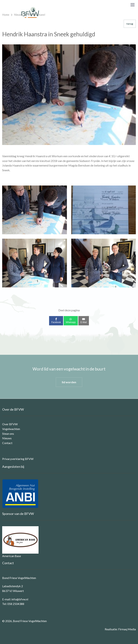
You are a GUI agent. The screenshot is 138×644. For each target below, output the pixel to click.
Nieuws (7, 438)
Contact (7, 443)
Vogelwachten (11, 429)
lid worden (69, 382)
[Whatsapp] (71, 321)
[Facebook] (56, 321)
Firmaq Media (127, 629)
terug (130, 24)
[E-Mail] (84, 321)
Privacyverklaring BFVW (18, 459)
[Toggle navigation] (132, 5)
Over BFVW (10, 424)
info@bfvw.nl (20, 599)
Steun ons (8, 434)
